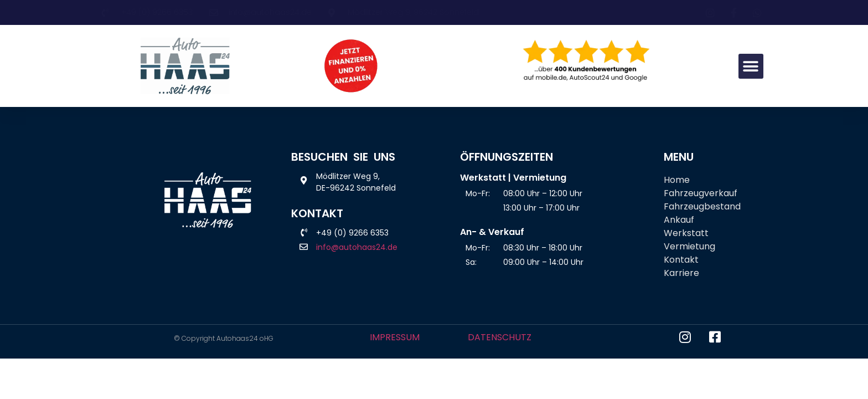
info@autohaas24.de (357, 247)
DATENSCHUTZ (500, 337)
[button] (751, 66)
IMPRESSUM (395, 337)
